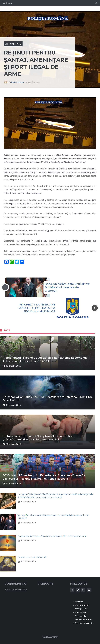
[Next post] (95, 308)
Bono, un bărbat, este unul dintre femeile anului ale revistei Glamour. (67, 287)
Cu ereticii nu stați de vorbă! (32, 557)
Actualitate (13, 44)
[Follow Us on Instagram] (83, 590)
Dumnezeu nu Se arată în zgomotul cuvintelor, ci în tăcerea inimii (52, 536)
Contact (79, 602)
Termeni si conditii (84, 623)
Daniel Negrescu (18, 82)
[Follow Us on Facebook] (72, 590)
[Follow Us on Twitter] (78, 590)
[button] (96, 3)
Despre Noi (81, 612)
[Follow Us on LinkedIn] (89, 590)
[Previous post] (5, 287)
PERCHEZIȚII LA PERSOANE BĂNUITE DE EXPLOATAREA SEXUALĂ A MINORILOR (36, 308)
